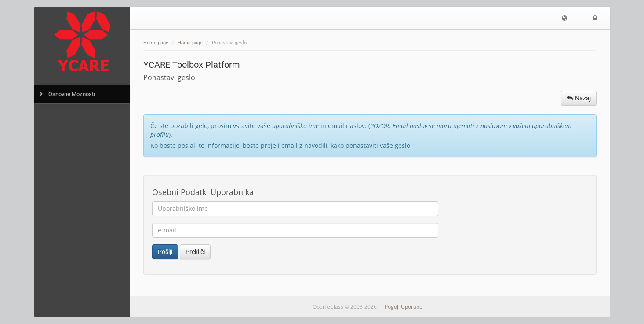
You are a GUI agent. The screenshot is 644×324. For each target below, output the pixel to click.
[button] (564, 18)
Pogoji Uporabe (404, 307)
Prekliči (195, 252)
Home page (156, 43)
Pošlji (165, 252)
